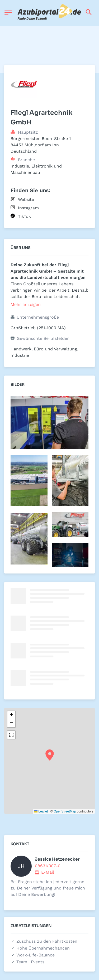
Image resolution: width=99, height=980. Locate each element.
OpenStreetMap (65, 811)
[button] (50, 755)
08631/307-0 (48, 866)
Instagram (28, 208)
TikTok (24, 216)
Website (26, 199)
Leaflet (41, 811)
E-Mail (48, 872)
